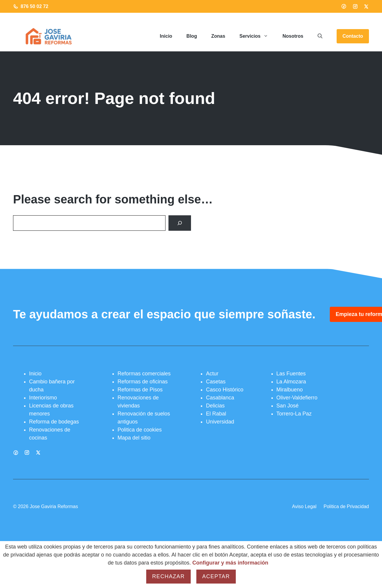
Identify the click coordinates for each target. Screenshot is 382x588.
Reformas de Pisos (140, 390)
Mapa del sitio (134, 438)
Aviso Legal (304, 506)
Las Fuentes (291, 374)
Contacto (353, 36)
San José (288, 406)
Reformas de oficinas (143, 382)
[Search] (180, 223)
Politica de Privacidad (346, 506)
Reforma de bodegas (54, 422)
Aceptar (216, 576)
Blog (192, 36)
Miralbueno (290, 390)
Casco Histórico (225, 390)
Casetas (216, 382)
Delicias (215, 406)
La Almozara (291, 382)
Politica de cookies (140, 430)
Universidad (220, 422)
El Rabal (216, 414)
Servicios (257, 36)
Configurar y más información (230, 563)
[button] (320, 36)
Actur (212, 374)
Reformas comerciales (144, 374)
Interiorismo (43, 398)
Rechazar (168, 576)
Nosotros (293, 36)
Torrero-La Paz (294, 414)
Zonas (218, 36)
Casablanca (220, 398)
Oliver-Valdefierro (297, 398)
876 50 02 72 (35, 6)
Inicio (166, 36)
